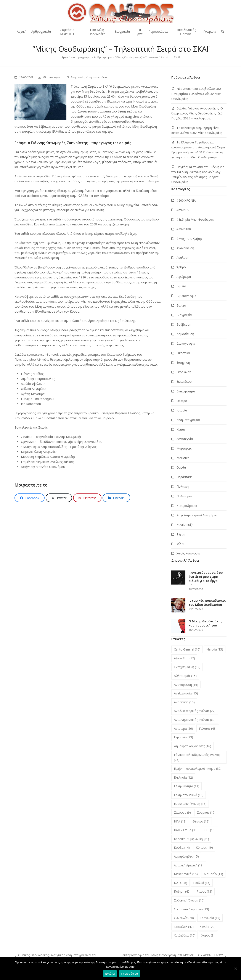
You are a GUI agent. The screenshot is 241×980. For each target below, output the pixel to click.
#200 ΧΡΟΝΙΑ (186, 200)
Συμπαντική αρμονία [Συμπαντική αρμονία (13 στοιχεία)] (191, 909)
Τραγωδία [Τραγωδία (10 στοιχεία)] (210, 918)
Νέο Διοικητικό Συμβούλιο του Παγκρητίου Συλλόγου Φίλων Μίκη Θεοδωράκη (196, 94)
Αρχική (66, 57)
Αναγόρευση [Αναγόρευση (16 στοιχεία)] (186, 685)
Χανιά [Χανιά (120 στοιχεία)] (208, 927)
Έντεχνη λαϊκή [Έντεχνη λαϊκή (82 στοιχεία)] (187, 667)
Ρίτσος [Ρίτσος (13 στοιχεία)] (204, 891)
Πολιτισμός (184, 496)
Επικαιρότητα (186, 391)
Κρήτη (181, 429)
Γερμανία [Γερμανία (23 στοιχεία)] (183, 737)
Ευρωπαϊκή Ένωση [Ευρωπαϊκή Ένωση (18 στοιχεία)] (190, 804)
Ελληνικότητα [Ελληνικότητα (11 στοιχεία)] (187, 786)
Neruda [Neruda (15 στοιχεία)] (215, 649)
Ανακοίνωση (185, 248)
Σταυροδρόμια (187, 506)
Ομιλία (181, 467)
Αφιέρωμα (184, 277)
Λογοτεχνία (185, 439)
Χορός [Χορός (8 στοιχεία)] (208, 935)
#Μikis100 (184, 229)
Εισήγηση (183, 362)
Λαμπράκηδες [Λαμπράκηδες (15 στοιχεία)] (186, 856)
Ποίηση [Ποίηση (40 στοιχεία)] (182, 891)
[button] (223, 32)
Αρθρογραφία (82, 57)
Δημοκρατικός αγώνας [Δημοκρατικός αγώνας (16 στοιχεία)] (193, 746)
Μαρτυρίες (184, 448)
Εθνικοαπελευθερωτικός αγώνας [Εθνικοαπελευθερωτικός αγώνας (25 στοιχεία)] (197, 757)
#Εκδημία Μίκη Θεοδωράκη (196, 219)
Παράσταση (185, 477)
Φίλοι (180, 544)
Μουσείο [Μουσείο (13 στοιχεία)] (213, 874)
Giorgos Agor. (52, 77)
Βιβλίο (181, 286)
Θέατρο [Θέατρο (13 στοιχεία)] (201, 821)
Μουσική (183, 458)
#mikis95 (183, 210)
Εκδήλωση (184, 372)
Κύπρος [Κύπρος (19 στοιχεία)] (204, 847)
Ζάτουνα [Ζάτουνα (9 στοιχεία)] (182, 812)
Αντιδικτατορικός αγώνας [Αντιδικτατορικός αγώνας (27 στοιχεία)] (195, 711)
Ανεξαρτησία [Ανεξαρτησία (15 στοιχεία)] (186, 693)
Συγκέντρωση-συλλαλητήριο (197, 515)
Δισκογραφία (186, 343)
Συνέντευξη (185, 525)
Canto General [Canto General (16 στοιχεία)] (187, 649)
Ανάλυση (183, 258)
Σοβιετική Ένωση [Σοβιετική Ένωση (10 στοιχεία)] (189, 900)
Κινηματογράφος (97, 77)
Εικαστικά (183, 353)
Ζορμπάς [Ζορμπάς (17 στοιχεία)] (206, 812)
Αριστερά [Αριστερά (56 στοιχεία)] (183, 729)
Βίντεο (181, 305)
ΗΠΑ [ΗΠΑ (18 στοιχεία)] (180, 821)
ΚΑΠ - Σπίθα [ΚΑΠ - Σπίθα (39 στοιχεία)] (186, 830)
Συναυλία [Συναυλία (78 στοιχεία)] (184, 918)
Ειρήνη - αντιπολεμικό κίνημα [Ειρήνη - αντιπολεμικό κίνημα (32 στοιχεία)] (198, 769)
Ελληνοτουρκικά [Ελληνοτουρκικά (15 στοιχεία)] (189, 795)
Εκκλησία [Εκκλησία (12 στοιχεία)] (183, 777)
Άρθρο (181, 267)
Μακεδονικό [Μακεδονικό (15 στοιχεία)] (186, 874)
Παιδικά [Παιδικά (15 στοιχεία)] (202, 883)
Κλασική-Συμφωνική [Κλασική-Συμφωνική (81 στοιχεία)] (191, 839)
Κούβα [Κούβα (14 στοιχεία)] (182, 847)
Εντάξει (110, 974)
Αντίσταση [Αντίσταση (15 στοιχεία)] (184, 702)
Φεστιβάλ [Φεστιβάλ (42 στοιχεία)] (184, 927)
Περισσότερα (129, 974)
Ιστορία (182, 410)
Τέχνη (181, 534)
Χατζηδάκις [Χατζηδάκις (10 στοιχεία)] (185, 935)
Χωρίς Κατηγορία (188, 553)
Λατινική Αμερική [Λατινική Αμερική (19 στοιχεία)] (189, 865)
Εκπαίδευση (185, 382)
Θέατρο (182, 401)
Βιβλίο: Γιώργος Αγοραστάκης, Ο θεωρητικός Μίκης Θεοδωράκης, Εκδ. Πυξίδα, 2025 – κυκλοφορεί (197, 113)
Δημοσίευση (185, 334)
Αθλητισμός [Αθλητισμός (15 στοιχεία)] (185, 676)
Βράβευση (184, 324)
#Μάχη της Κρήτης (189, 239)
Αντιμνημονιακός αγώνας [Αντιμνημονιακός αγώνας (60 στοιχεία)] (195, 720)
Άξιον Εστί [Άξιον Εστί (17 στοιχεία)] (184, 658)
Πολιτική (183, 486)
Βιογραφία (78, 77)
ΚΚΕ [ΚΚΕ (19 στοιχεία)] (210, 830)
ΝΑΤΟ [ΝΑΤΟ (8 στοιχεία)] (181, 883)
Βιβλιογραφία (186, 296)
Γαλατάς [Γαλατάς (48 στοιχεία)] (208, 729)
